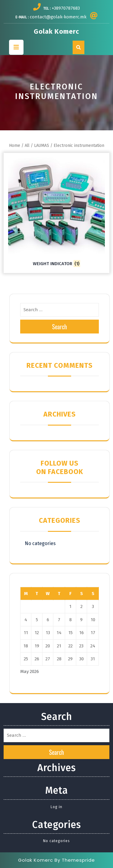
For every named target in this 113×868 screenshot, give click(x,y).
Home (15, 146)
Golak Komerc (56, 31)
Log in (56, 807)
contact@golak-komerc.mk (58, 17)
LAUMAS (42, 146)
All (27, 146)
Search (60, 327)
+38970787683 (66, 8)
